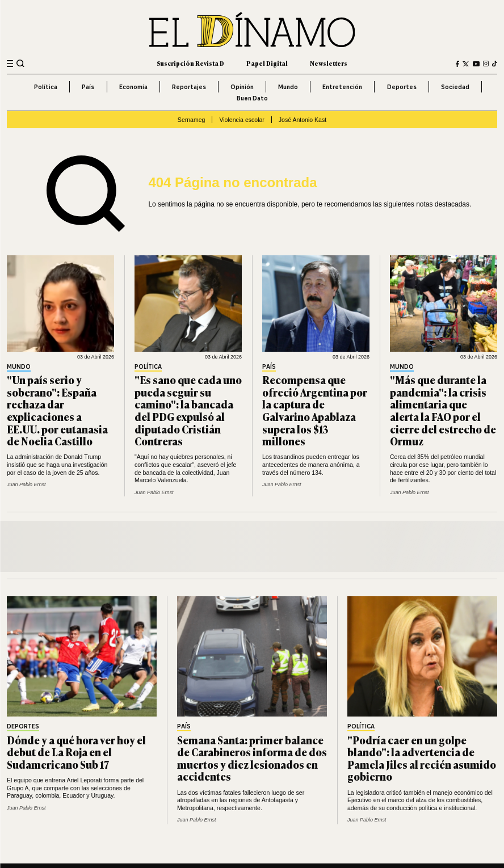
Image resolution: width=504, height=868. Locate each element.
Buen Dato (252, 98)
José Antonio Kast (303, 120)
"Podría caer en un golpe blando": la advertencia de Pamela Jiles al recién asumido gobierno (422, 758)
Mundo (288, 87)
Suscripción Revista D (190, 63)
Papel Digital (267, 63)
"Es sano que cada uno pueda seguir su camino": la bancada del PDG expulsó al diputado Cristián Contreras (188, 410)
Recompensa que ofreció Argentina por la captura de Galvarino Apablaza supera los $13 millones (315, 410)
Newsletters (329, 63)
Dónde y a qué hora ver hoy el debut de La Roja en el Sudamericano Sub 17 (76, 752)
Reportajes (189, 87)
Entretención (342, 87)
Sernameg (192, 120)
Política (46, 87)
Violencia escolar (241, 120)
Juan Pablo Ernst (26, 484)
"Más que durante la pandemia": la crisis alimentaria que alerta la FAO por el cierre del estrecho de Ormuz (443, 410)
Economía (133, 87)
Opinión (242, 87)
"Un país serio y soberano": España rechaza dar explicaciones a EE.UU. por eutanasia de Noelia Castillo (57, 410)
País (88, 87)
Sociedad (455, 87)
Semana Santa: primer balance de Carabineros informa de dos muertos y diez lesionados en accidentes (252, 758)
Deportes (402, 87)
